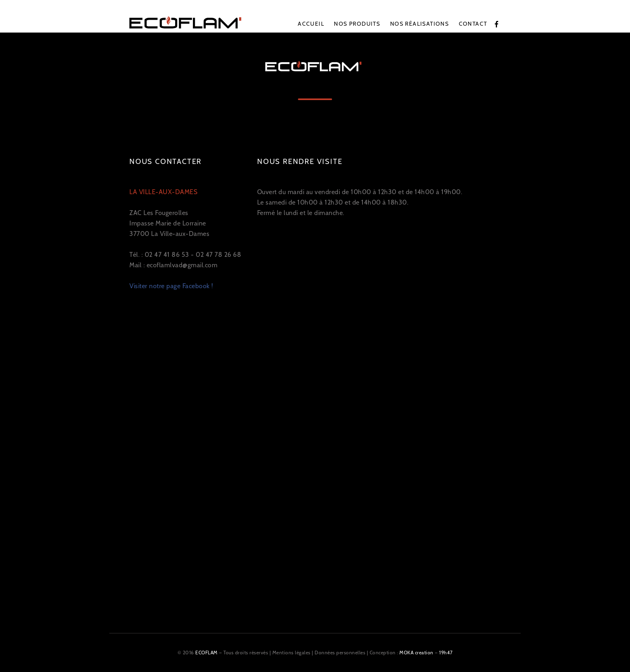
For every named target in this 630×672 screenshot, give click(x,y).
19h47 (446, 653)
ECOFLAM (207, 653)
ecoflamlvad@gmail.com (182, 265)
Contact (473, 24)
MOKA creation (416, 653)
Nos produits (357, 24)
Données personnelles (340, 653)
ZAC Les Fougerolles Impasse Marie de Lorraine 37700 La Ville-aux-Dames (169, 213)
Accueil (311, 24)
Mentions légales (291, 653)
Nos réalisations (419, 24)
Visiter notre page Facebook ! (171, 286)
